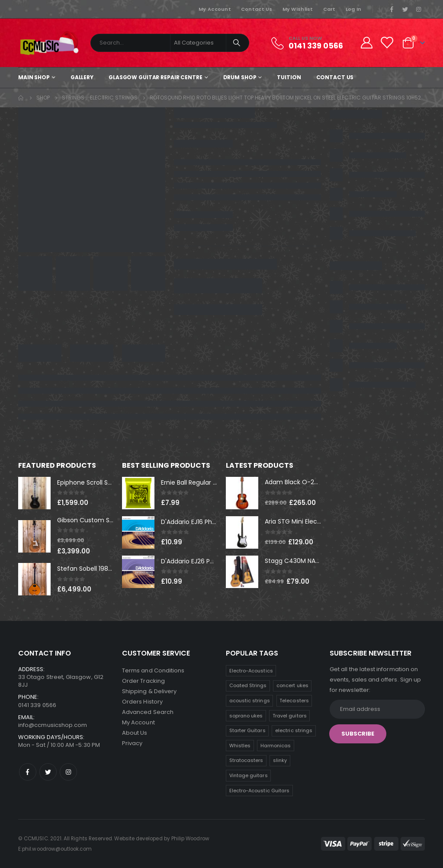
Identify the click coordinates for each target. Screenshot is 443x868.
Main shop (34, 77)
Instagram (68, 772)
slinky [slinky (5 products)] (280, 760)
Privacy (132, 743)
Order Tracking (143, 681)
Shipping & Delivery (149, 691)
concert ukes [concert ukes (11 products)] (292, 685)
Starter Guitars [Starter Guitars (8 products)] (247, 730)
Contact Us (257, 9)
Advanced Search (148, 712)
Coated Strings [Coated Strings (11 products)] (248, 685)
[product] (34, 493)
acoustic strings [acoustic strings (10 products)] (250, 701)
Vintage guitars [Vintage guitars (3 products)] (249, 775)
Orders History (142, 702)
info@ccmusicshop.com (53, 725)
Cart (329, 9)
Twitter (48, 772)
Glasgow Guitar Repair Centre (156, 77)
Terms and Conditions (153, 670)
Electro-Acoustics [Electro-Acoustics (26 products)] (251, 671)
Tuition (289, 77)
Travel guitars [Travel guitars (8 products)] (290, 716)
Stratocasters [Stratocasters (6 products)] (246, 760)
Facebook (28, 772)
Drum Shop (240, 77)
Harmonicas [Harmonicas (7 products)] (276, 746)
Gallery (82, 77)
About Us (135, 733)
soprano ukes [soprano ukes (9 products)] (246, 716)
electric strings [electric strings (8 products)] (294, 730)
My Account (215, 9)
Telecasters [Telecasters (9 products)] (294, 701)
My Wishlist (298, 9)
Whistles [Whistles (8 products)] (240, 746)
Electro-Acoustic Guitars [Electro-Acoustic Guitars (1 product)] (260, 791)
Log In (354, 9)
